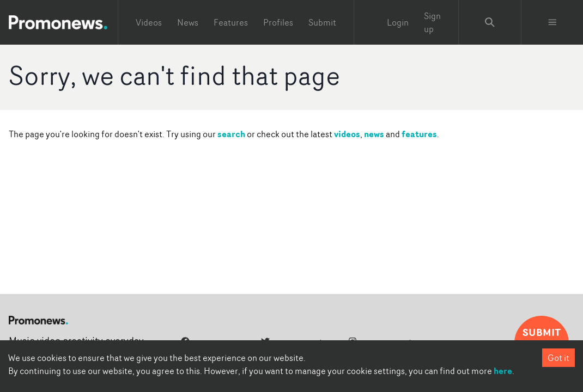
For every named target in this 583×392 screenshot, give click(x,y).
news (374, 134)
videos (347, 134)
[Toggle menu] (552, 22)
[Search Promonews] (490, 22)
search (231, 134)
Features (231, 22)
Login (398, 22)
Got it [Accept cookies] (558, 358)
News (188, 22)
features (419, 134)
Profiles (278, 22)
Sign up (432, 22)
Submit (322, 22)
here (503, 371)
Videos (149, 22)
